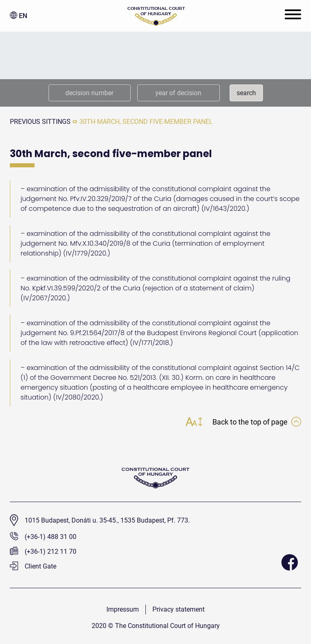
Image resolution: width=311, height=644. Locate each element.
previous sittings (40, 122)
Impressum (123, 609)
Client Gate (33, 566)
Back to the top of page (257, 422)
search (246, 93)
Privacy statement (179, 609)
